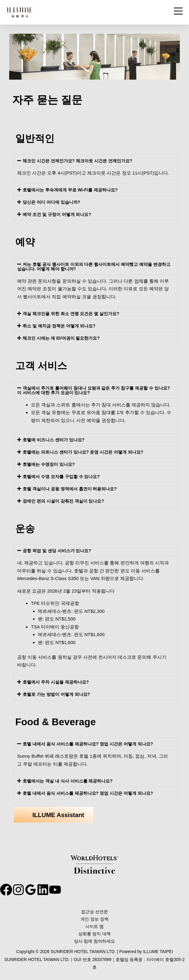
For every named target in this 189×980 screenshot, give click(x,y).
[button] (94, 161)
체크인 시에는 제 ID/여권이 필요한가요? (64, 338)
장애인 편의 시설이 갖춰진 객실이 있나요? (66, 501)
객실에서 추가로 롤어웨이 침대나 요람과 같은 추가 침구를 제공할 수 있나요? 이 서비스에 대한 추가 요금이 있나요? (93, 390)
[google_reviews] (43, 890)
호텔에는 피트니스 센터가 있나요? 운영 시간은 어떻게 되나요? (87, 452)
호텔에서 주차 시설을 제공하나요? (58, 682)
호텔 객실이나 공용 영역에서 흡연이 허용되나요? (73, 489)
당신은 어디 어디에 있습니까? (54, 202)
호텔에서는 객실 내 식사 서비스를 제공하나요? (71, 781)
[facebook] (6, 890)
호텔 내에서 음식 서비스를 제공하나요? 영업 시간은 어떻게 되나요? (93, 744)
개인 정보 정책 (94, 920)
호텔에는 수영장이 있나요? (51, 464)
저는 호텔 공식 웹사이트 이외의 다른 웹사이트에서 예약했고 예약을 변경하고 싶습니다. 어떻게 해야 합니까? (94, 266)
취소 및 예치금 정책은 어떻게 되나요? (62, 326)
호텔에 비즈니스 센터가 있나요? (56, 440)
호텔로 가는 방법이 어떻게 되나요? (59, 694)
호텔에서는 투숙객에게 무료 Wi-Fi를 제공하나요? (73, 190)
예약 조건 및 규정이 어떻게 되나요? (59, 214)
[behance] (61, 890)
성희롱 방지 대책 (94, 936)
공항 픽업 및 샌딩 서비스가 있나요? (59, 550)
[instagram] (24, 890)
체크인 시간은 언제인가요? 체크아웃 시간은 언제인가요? (81, 161)
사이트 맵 (94, 928)
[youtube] (80, 890)
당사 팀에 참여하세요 (94, 943)
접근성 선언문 (94, 912)
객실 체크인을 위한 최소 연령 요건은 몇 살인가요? (74, 313)
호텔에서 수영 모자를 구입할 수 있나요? (64, 476)
